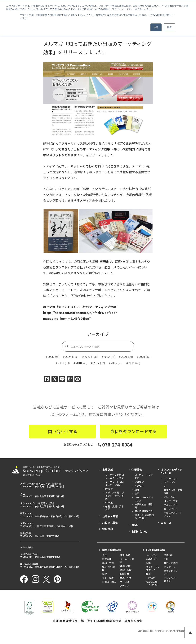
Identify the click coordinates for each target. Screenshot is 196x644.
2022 (107, 357)
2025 (51, 357)
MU (165, 486)
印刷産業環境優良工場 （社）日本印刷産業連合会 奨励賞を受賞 (98, 621)
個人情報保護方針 (144, 511)
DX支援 (109, 489)
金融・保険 (126, 570)
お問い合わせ (140, 531)
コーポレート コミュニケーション (115, 483)
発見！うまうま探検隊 (173, 491)
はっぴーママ (171, 501)
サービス (125, 582)
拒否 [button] (169, 27)
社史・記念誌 (171, 563)
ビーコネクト (171, 509)
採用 (148, 574)
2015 (131, 363)
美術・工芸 (108, 563)
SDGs (135, 525)
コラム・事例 (110, 516)
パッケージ (170, 567)
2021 (124, 357)
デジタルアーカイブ (171, 579)
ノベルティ (152, 555)
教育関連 (107, 559)
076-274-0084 (115, 445)
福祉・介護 (108, 578)
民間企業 (125, 574)
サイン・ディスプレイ (153, 568)
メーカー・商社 (127, 561)
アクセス (139, 486)
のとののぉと (171, 478)
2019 (61, 363)
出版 (166, 559)
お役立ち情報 (110, 523)
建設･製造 (125, 555)
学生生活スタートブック (173, 514)
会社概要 (139, 482)
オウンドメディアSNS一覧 (171, 471)
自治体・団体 (109, 582)
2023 (87, 357)
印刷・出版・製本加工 (114, 508)
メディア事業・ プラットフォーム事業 (115, 495)
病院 (105, 574)
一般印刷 (151, 578)
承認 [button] (156, 27)
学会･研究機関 (109, 568)
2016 (114, 363)
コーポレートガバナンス (144, 499)
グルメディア (171, 505)
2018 (79, 363)
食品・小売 (126, 578)
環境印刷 (168, 555)
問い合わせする (63, 431)
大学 (105, 555)
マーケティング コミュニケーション (115, 476)
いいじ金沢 (170, 497)
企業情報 (137, 470)
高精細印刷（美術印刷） (153, 583)
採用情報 (108, 529)
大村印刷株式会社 (29, 554)
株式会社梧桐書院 (29, 564)
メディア (125, 586)
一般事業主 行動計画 (144, 506)
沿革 (137, 493)
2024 (68, 357)
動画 (148, 563)
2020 (142, 357)
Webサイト (152, 559)
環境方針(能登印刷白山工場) (144, 517)
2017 (96, 363)
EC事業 (109, 502)
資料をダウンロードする (133, 431)
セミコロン (170, 482)
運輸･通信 (125, 566)
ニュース (166, 523)
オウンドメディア (171, 572)
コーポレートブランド (144, 476)
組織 (137, 490)
